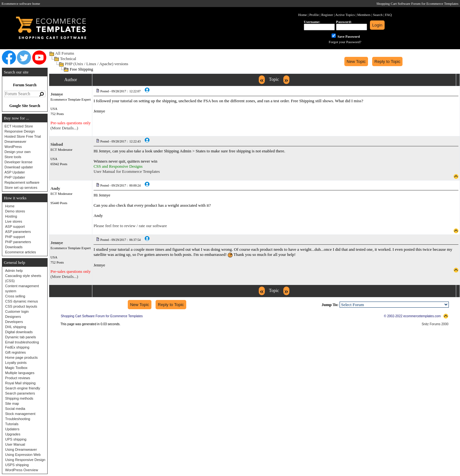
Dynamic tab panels (21, 337)
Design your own (18, 152)
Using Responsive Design (25, 460)
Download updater (19, 167)
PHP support (15, 237)
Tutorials (12, 424)
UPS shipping (16, 439)
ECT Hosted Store (19, 126)
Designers (13, 317)
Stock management (20, 414)
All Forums (65, 53)
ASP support (15, 226)
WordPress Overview (22, 470)
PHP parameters (18, 242)
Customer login (17, 311)
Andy (55, 188)
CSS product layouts (21, 306)
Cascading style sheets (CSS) (23, 278)
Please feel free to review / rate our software (130, 226)
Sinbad (57, 144)
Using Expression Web (23, 455)
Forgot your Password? (345, 42)
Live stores (14, 221)
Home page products (21, 357)
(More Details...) (64, 128)
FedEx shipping (17, 347)
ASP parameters (18, 232)
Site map (12, 403)
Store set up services (21, 188)
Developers (14, 322)
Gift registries (15, 352)
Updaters (12, 429)
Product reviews (18, 378)
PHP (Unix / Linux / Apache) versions (96, 64)
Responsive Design (20, 131)
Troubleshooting (18, 419)
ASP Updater (15, 172)
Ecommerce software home (21, 4)
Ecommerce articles (21, 252)
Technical (68, 59)
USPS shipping (17, 465)
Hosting (11, 216)
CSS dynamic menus (22, 301)
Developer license (18, 162)
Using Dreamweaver (21, 449)
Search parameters (20, 393)
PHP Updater (15, 177)
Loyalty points (16, 363)
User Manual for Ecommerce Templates (127, 171)
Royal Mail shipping (20, 383)
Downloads (14, 247)
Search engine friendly (23, 388)
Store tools (13, 157)
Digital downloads (19, 332)
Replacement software (22, 182)
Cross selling (15, 296)
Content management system (22, 288)
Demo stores (15, 211)
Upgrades (13, 434)
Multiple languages (20, 373)
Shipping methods (19, 398)
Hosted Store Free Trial (23, 136)
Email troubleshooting (22, 342)
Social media (15, 409)
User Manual (15, 444)
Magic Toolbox (16, 368)
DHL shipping (16, 327)
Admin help (14, 271)
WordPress (13, 147)
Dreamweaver (15, 142)
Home (10, 206)
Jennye (57, 94)
